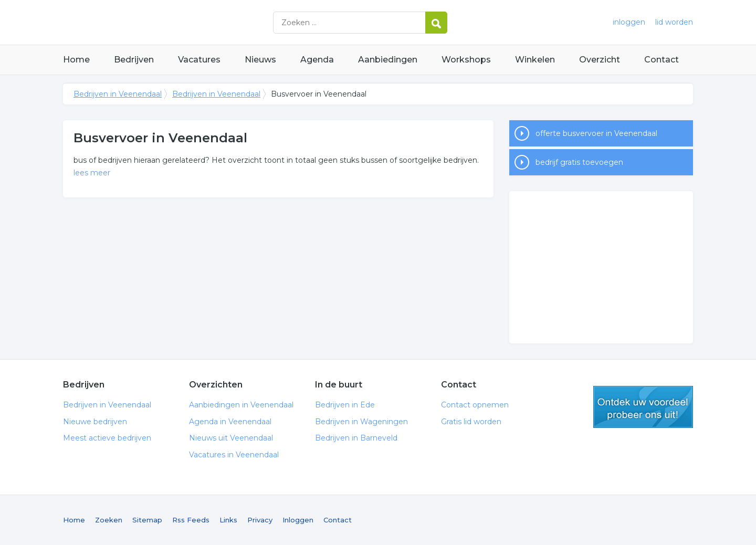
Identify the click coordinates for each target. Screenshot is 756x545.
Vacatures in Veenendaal (234, 455)
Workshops (466, 60)
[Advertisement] (601, 267)
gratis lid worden (643, 407)
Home (76, 60)
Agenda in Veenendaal (230, 422)
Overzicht (600, 60)
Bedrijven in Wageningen (361, 422)
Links (228, 520)
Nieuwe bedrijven (95, 422)
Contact (661, 60)
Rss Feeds (191, 520)
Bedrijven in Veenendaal (194, 22)
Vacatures (199, 60)
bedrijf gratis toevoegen (579, 162)
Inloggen (298, 520)
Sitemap (147, 520)
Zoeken (109, 520)
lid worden (674, 22)
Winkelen (535, 60)
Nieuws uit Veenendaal (231, 438)
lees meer (92, 173)
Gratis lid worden (471, 422)
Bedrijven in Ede (345, 405)
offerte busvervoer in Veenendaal (596, 133)
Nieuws (260, 60)
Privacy (260, 520)
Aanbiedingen (388, 60)
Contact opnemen (475, 405)
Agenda (317, 60)
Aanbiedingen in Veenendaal (241, 405)
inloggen (629, 22)
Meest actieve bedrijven (107, 438)
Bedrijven (134, 60)
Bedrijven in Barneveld (356, 438)
